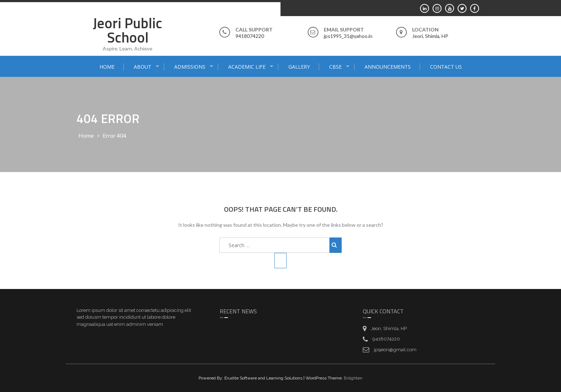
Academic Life (247, 67)
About (143, 67)
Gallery (299, 67)
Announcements (388, 67)
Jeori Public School (128, 30)
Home (107, 67)
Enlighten (353, 378)
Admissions (190, 67)
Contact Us (446, 67)
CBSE (335, 67)
